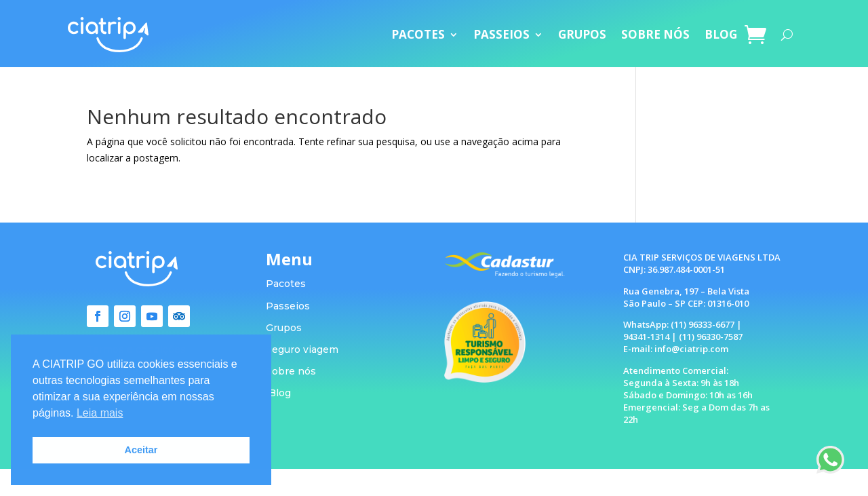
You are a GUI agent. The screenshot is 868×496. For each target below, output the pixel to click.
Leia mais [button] (100, 413)
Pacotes (286, 284)
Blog (280, 393)
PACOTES (418, 34)
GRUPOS (582, 34)
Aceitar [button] (141, 450)
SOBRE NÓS (655, 34)
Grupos (284, 328)
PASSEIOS (501, 34)
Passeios (288, 306)
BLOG (721, 34)
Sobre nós (291, 371)
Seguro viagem (302, 349)
